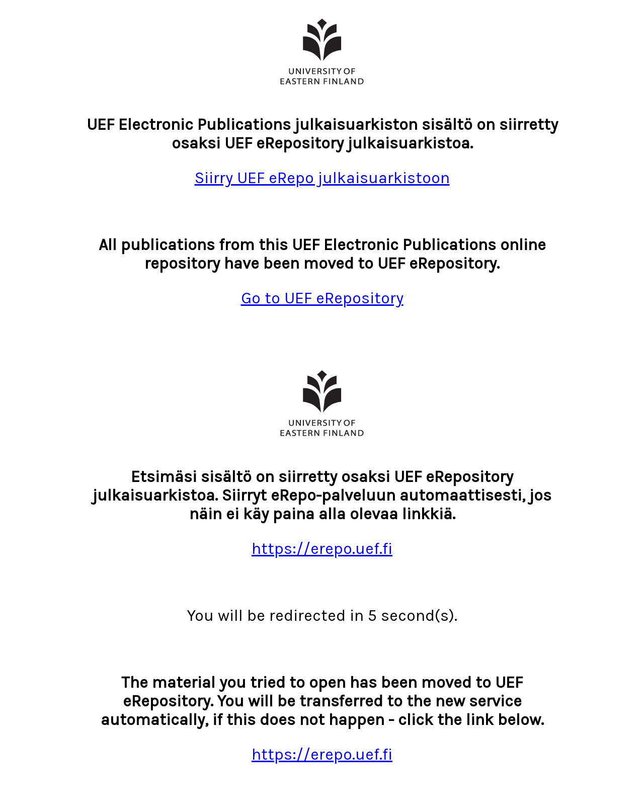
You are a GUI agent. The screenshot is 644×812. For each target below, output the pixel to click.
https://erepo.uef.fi (322, 549)
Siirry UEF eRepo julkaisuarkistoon (322, 178)
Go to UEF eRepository (322, 298)
